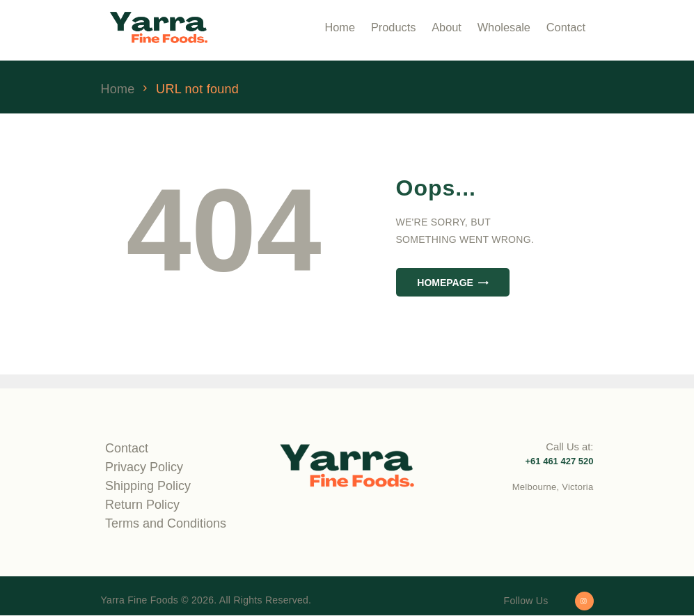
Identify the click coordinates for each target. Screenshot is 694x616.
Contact (127, 448)
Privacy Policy (144, 467)
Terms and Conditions (166, 523)
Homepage (445, 283)
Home (118, 89)
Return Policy (142, 505)
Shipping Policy (148, 486)
